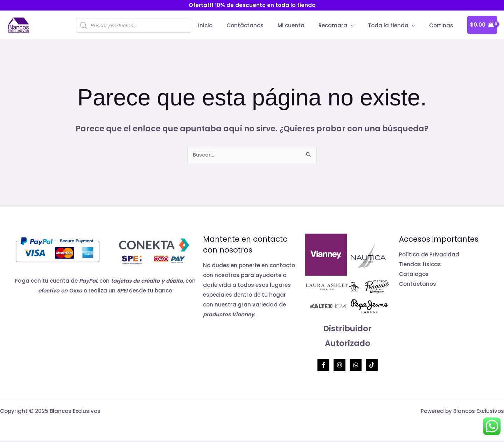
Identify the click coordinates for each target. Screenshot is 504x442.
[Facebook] (323, 366)
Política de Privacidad (429, 255)
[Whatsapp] (356, 366)
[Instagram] (339, 366)
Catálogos (414, 275)
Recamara (342, 25)
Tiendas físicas (420, 265)
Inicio (225, 25)
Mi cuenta (303, 25)
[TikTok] (372, 366)
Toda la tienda (393, 25)
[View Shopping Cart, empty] (482, 25)
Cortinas (443, 25)
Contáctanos (261, 25)
